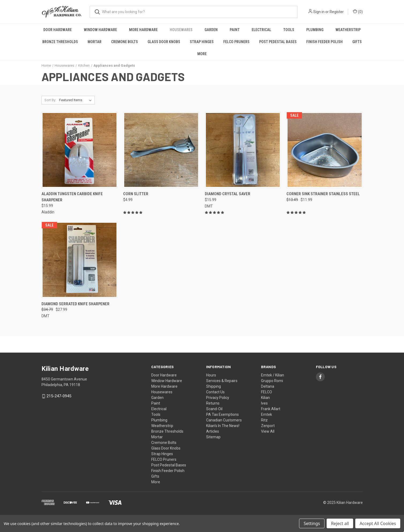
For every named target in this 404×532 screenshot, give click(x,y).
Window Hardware (100, 30)
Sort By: (50, 100)
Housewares (181, 30)
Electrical (261, 30)
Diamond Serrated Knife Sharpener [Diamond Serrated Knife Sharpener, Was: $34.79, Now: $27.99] (75, 304)
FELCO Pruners (236, 42)
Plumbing (315, 30)
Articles (213, 431)
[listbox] (76, 100)
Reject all (340, 523)
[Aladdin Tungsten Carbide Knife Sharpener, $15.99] (80, 150)
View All (268, 431)
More (202, 54)
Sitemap (213, 437)
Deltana (268, 386)
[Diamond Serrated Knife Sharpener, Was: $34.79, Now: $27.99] (80, 260)
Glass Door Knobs (164, 42)
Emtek (267, 414)
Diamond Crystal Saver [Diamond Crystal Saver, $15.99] (228, 194)
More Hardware (143, 30)
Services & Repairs (222, 381)
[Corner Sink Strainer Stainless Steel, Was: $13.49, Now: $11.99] (324, 150)
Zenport (268, 426)
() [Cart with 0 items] (358, 12)
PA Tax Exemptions (222, 414)
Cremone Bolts (124, 42)
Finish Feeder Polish (324, 42)
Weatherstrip (348, 30)
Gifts (357, 42)
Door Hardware (58, 30)
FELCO (267, 392)
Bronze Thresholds (60, 42)
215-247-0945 (59, 396)
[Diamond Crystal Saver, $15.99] (243, 150)
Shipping (214, 386)
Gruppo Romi (272, 381)
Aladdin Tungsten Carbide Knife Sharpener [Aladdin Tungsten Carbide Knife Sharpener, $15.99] (72, 197)
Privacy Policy (218, 398)
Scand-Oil (214, 409)
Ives (264, 403)
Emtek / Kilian (273, 375)
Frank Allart (271, 409)
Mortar (95, 42)
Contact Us (215, 392)
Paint (235, 30)
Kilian (265, 398)
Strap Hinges (202, 42)
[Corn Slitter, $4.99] (161, 150)
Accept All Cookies (378, 523)
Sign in (319, 12)
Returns (213, 403)
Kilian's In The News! (223, 426)
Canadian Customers (224, 420)
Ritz (264, 420)
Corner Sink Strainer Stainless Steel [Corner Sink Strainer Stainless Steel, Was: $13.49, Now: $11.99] (323, 194)
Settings (312, 523)
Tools (289, 30)
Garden (211, 30)
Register (337, 12)
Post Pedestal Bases (278, 42)
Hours (211, 375)
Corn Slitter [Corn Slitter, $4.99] (136, 194)
